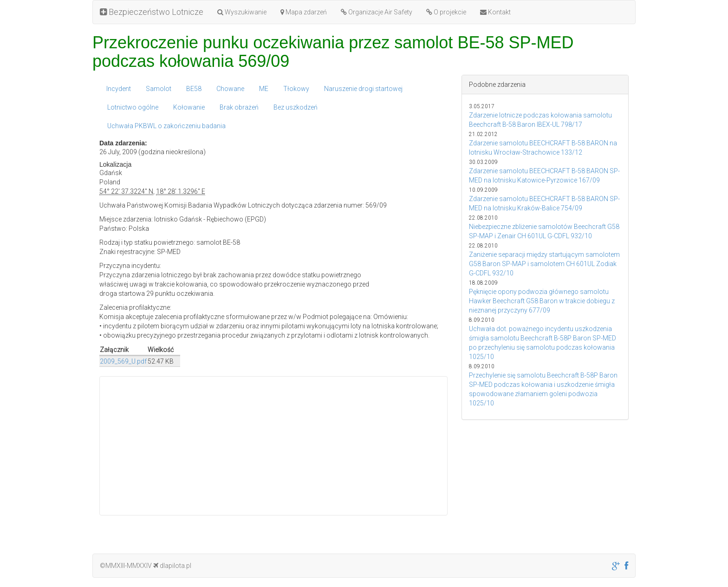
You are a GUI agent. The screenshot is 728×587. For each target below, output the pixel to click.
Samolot (159, 89)
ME (264, 89)
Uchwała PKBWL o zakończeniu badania (166, 126)
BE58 (194, 89)
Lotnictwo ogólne (133, 107)
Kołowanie (189, 107)
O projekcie (446, 12)
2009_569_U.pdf (123, 361)
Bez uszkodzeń (296, 107)
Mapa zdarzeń (304, 12)
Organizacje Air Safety (377, 12)
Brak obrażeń (239, 107)
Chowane (230, 89)
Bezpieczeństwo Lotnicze (152, 12)
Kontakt (495, 12)
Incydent (119, 89)
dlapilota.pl (172, 566)
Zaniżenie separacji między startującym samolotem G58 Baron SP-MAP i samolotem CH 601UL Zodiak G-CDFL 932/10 (544, 264)
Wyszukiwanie (242, 12)
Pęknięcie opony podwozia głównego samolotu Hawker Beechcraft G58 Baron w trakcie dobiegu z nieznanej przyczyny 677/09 (542, 301)
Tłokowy (296, 89)
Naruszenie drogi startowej (363, 89)
